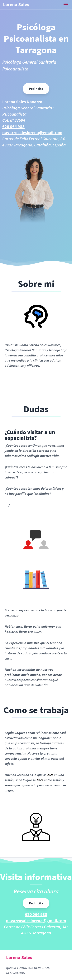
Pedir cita (36, 89)
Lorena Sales (16, 4)
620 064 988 (13, 127)
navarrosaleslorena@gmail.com (32, 133)
